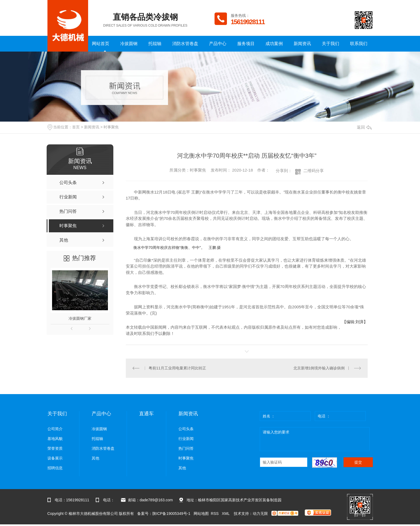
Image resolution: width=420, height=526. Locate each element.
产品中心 (218, 44)
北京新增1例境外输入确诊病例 (319, 368)
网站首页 (101, 44)
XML (226, 514)
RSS (215, 514)
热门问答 (186, 449)
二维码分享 (314, 171)
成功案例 (274, 44)
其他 (95, 458)
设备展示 (55, 458)
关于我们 (331, 44)
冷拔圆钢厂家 (80, 318)
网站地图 (201, 514)
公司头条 (186, 429)
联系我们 (359, 44)
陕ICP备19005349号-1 (171, 514)
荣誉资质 (55, 449)
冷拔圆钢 (129, 44)
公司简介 (55, 429)
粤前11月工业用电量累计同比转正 (177, 368)
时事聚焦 (111, 127)
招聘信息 (55, 468)
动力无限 (260, 514)
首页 (76, 127)
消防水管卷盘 (185, 44)
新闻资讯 (302, 44)
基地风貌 (55, 439)
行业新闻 (186, 439)
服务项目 (246, 44)
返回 (364, 127)
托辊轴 (155, 44)
